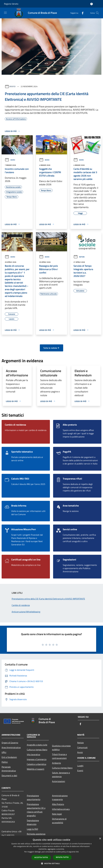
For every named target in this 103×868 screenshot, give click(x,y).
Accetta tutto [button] (41, 857)
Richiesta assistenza (36, 834)
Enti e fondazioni (9, 757)
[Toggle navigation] (5, 13)
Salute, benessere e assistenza (61, 775)
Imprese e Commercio (37, 759)
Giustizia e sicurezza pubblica (61, 748)
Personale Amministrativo (9, 769)
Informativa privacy (61, 809)
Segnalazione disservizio (33, 822)
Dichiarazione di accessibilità (59, 821)
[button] (51, 863)
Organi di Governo (10, 743)
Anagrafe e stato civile (37, 745)
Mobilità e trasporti (36, 769)
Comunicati (82, 747)
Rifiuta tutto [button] (62, 857)
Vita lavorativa (33, 754)
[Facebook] (82, 13)
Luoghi (80, 766)
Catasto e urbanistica (36, 764)
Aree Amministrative (11, 747)
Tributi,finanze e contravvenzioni (59, 756)
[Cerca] (97, 13)
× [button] (100, 839)
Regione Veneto (11, 4)
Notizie (79, 257)
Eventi (80, 771)
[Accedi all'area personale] (92, 4)
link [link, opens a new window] (77, 852)
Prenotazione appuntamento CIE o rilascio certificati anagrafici (36, 810)
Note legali (57, 814)
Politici (5, 762)
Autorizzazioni (59, 781)
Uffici (4, 752)
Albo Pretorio (58, 804)
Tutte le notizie (51, 348)
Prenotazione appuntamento (34, 797)
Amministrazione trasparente (60, 797)
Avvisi (13, 86)
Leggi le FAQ (32, 829)
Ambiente (56, 763)
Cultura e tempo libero (37, 750)
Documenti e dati (9, 775)
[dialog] (51, 852)
